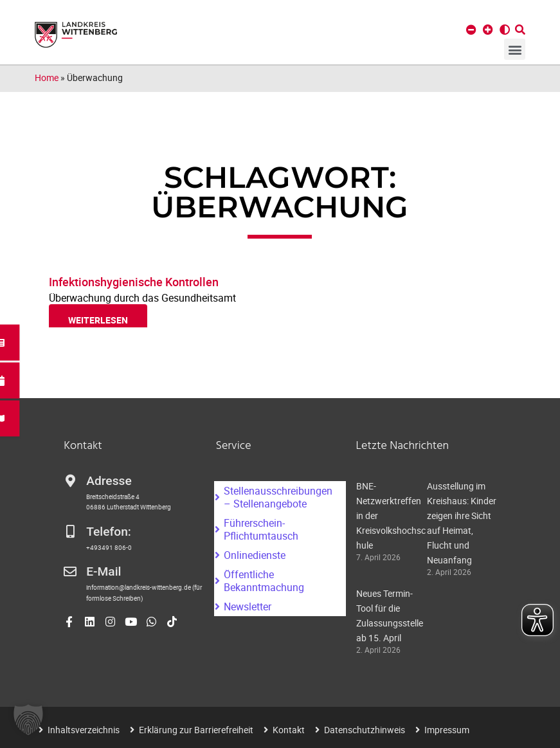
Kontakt (289, 730)
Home (47, 78)
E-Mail (104, 571)
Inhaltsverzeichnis (84, 730)
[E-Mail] (70, 572)
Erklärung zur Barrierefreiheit (196, 730)
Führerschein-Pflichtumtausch (261, 529)
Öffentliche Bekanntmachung (264, 581)
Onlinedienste (255, 555)
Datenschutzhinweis (365, 730)
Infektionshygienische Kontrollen (134, 282)
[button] (515, 49)
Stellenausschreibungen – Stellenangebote (278, 497)
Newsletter (248, 607)
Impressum (447, 730)
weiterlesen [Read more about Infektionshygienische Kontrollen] (98, 320)
